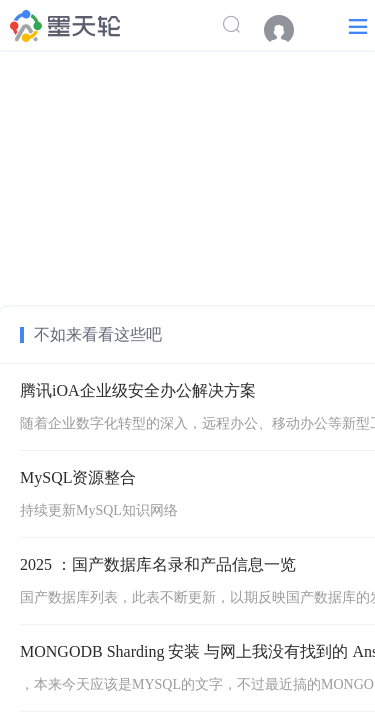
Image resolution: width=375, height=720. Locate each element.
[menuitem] (289, 30)
